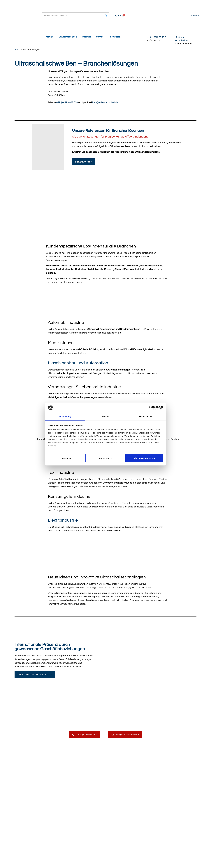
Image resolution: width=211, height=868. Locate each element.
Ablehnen (67, 458)
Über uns (86, 37)
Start (17, 49)
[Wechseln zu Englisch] (186, 16)
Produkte (49, 37)
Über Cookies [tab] (146, 417)
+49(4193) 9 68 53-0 (157, 37)
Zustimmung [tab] (65, 417)
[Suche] (106, 16)
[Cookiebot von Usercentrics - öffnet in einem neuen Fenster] (151, 408)
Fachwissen (115, 37)
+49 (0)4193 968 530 (67, 103)
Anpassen (106, 458)
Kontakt (195, 16)
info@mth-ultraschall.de (105, 103)
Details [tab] (105, 417)
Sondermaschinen (68, 37)
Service (100, 37)
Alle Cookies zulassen (144, 458)
